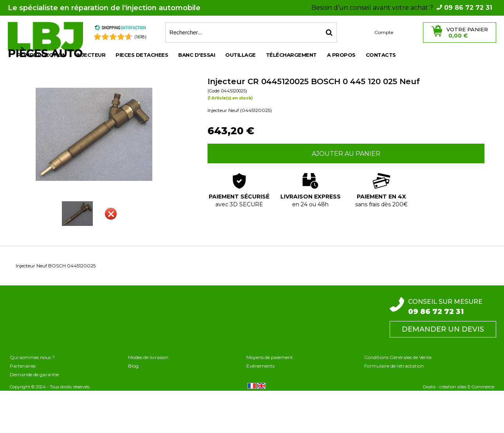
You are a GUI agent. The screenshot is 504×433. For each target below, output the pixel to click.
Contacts (381, 55)
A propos (341, 55)
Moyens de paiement (270, 357)
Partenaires (23, 366)
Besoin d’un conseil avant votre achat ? (402, 8)
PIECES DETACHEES (142, 55)
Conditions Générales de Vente (398, 357)
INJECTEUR (91, 55)
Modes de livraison (148, 357)
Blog (133, 366)
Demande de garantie (34, 374)
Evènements (260, 366)
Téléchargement (291, 55)
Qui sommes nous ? (32, 357)
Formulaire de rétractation (394, 366)
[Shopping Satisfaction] (120, 29)
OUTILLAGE (240, 55)
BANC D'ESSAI (197, 55)
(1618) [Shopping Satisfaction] (140, 37)
